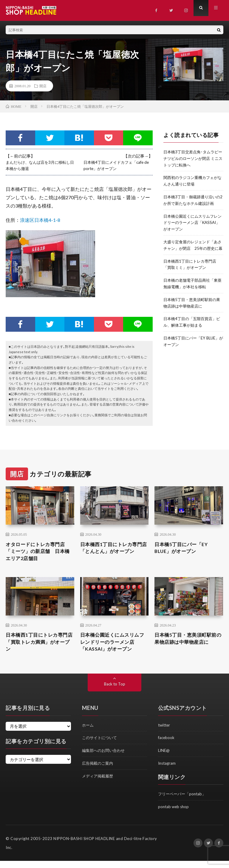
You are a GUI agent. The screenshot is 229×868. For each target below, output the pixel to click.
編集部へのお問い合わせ (105, 759)
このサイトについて (101, 746)
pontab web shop (174, 814)
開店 (43, 86)
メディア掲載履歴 (99, 784)
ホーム (88, 734)
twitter (165, 734)
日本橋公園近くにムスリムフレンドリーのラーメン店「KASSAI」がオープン (113, 649)
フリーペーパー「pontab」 (184, 801)
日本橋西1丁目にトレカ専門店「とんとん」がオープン (113, 555)
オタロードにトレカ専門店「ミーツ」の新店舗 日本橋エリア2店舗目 (39, 555)
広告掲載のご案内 (99, 771)
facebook (167, 746)
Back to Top (115, 692)
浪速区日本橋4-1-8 (40, 220)
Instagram (168, 771)
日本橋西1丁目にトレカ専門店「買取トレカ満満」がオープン (39, 649)
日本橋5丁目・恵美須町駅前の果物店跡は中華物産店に (188, 649)
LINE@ (164, 759)
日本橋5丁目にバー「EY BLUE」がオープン (184, 551)
